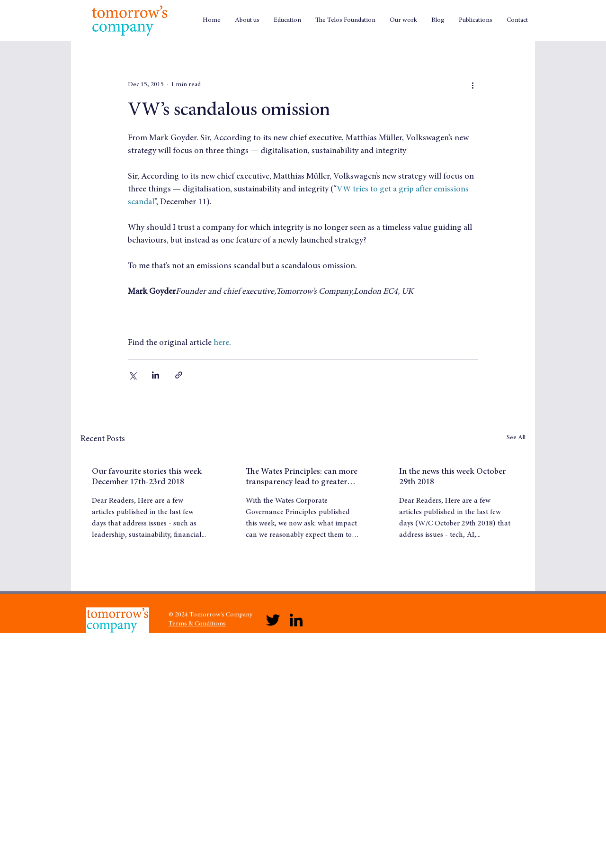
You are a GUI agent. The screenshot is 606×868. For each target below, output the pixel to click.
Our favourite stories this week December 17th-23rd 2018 (147, 477)
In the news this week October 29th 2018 (452, 477)
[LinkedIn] (296, 620)
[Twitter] (273, 620)
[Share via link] (179, 375)
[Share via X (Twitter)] (132, 375)
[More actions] (472, 85)
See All (516, 438)
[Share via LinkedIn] (156, 375)
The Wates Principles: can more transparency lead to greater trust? (302, 478)
